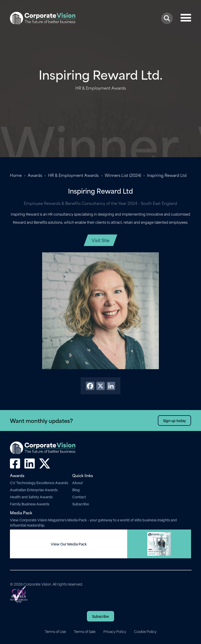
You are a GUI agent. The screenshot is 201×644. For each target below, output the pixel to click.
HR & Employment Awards (73, 175)
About (77, 482)
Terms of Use (55, 631)
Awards (35, 175)
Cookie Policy (145, 631)
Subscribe (81, 504)
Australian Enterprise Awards (34, 490)
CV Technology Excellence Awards (39, 482)
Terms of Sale (85, 631)
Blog (76, 490)
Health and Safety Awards (31, 497)
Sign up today (174, 420)
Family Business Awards (30, 504)
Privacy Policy (115, 631)
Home (16, 175)
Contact (79, 497)
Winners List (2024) (123, 175)
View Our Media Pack (69, 544)
